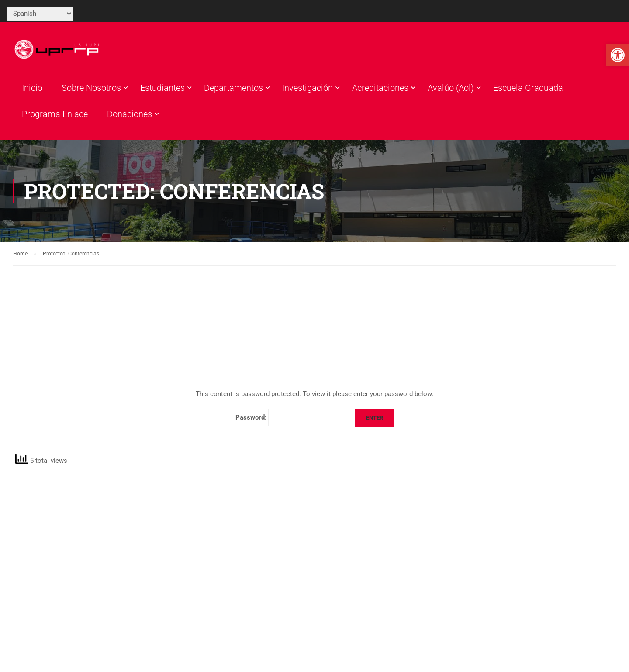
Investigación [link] (308, 88)
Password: (294, 417)
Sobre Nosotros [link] (91, 88)
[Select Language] (40, 14)
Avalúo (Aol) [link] (451, 88)
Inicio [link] (32, 88)
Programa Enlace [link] (55, 114)
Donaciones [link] (130, 114)
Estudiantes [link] (162, 88)
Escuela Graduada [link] (528, 88)
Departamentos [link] (233, 88)
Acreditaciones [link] (380, 88)
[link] (618, 55)
